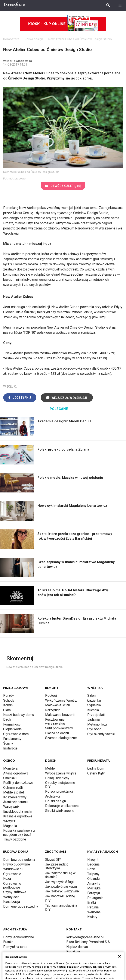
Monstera (10, 768)
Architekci (53, 796)
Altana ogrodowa (16, 773)
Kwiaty (92, 917)
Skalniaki (10, 778)
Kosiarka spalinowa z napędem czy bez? (19, 832)
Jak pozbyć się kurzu (61, 887)
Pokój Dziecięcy (57, 778)
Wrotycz (9, 821)
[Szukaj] (108, 5)
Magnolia (10, 826)
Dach (7, 719)
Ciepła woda (12, 729)
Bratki (92, 903)
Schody (9, 700)
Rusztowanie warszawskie (55, 721)
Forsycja (94, 893)
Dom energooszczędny (21, 906)
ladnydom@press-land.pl (85, 937)
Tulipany (93, 874)
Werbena (94, 912)
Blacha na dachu (57, 733)
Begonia (93, 864)
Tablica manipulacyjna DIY (61, 907)
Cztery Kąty (96, 773)
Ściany (8, 743)
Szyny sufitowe (15, 892)
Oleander (94, 879)
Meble (50, 768)
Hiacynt (93, 860)
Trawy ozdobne (15, 839)
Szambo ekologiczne (61, 738)
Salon (91, 696)
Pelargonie (95, 898)
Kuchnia (93, 710)
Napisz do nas (77, 947)
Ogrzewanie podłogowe (12, 885)
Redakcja (73, 951)
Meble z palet (14, 792)
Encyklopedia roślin (18, 812)
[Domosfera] (15, 5)
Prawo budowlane (17, 864)
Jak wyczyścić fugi (59, 882)
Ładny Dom (96, 768)
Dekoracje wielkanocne (62, 806)
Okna (7, 710)
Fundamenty (12, 739)
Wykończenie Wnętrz (61, 700)
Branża (8, 942)
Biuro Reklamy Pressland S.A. (88, 942)
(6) (63, 186)
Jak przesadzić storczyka (57, 866)
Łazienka (94, 700)
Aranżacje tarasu (15, 802)
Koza (7, 879)
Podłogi (51, 696)
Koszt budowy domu (19, 715)
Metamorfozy (97, 724)
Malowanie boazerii (60, 715)
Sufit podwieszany (59, 728)
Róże (91, 869)
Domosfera (11, 39)
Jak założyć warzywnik (62, 891)
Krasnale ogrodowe (18, 816)
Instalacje (10, 748)
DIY (48, 901)
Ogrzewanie (12, 874)
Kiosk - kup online (63, 24)
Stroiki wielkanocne (60, 811)
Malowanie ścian (58, 705)
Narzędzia (53, 710)
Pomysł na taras (15, 947)
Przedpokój (96, 715)
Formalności (12, 724)
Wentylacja (11, 897)
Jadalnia (93, 719)
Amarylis (94, 884)
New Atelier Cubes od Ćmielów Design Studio (80, 39)
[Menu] (120, 5)
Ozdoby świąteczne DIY (60, 785)
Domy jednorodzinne (19, 937)
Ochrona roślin (14, 788)
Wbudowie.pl (13, 869)
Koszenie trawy (15, 797)
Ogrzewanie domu (17, 734)
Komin (8, 705)
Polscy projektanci (59, 791)
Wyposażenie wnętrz (61, 773)
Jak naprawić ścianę (60, 896)
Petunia (93, 907)
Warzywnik (11, 807)
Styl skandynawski (101, 734)
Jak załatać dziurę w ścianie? (60, 875)
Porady (9, 696)
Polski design (34, 39)
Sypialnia (94, 705)
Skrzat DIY (53, 860)
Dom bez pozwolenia (19, 860)
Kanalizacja (12, 902)
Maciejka (94, 888)
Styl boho (94, 729)
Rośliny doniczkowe (18, 783)
